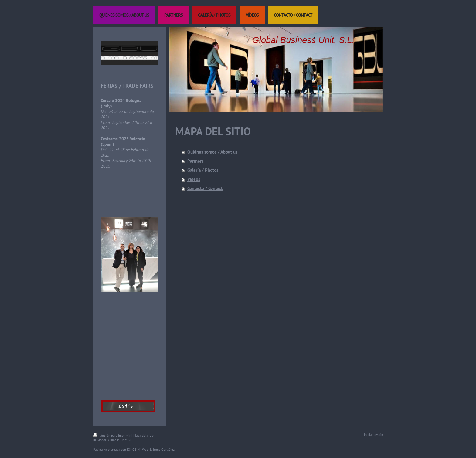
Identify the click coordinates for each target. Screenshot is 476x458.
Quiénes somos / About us (212, 152)
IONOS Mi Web (138, 450)
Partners (195, 161)
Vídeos (194, 179)
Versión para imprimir (112, 436)
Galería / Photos (203, 170)
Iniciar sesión (374, 435)
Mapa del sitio (143, 436)
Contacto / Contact (205, 188)
